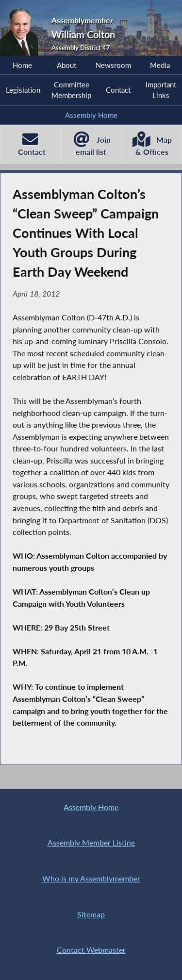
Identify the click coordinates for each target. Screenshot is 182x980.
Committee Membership (71, 90)
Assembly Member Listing (91, 842)
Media (160, 65)
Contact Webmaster (91, 950)
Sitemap (91, 914)
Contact (118, 90)
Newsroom (113, 65)
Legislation (23, 90)
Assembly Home (91, 115)
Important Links (161, 90)
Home (22, 65)
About (66, 65)
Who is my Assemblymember (91, 878)
